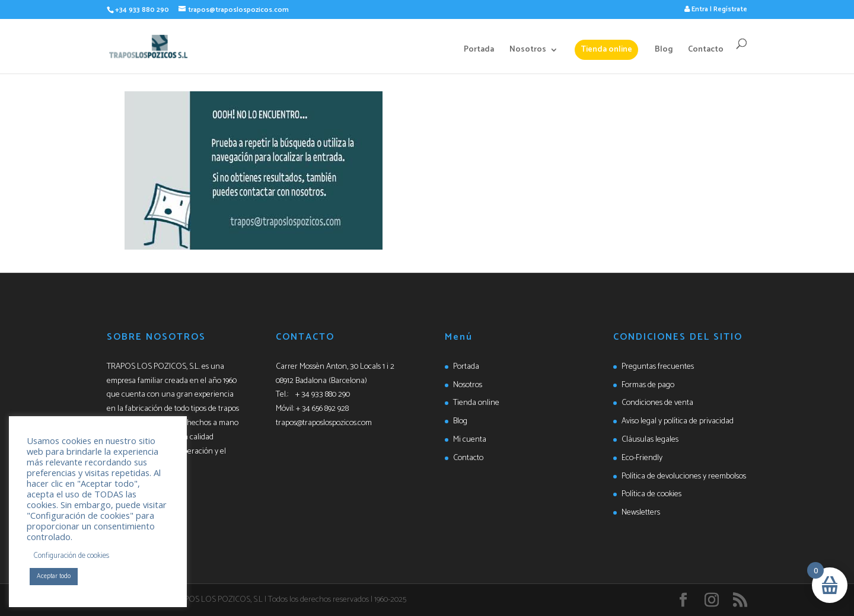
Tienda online (606, 50)
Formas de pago (648, 385)
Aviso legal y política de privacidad (678, 421)
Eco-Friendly (642, 458)
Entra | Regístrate (716, 9)
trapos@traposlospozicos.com (324, 423)
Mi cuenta (470, 440)
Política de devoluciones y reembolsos (684, 476)
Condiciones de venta (657, 403)
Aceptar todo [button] (54, 576)
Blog (664, 51)
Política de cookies (651, 494)
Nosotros (528, 51)
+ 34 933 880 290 (323, 395)
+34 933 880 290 (142, 10)
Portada (479, 51)
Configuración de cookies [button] (71, 556)
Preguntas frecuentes (658, 367)
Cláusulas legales (650, 440)
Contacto (706, 51)
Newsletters (641, 513)
